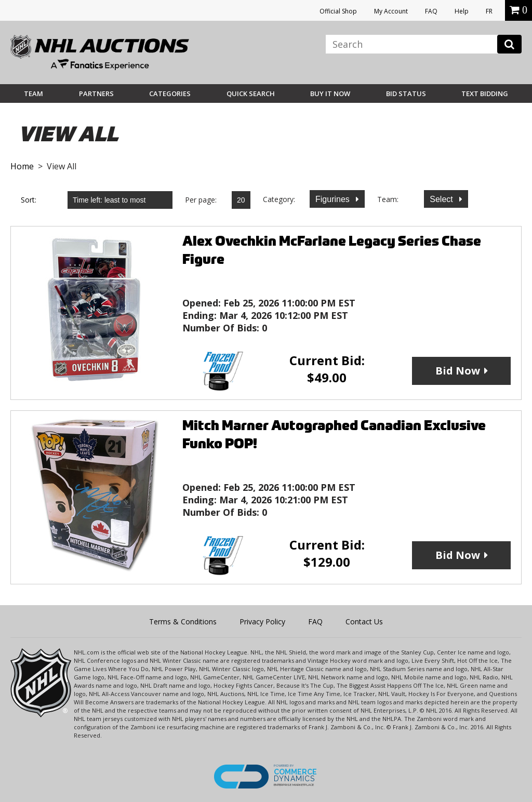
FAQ (431, 11)
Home (22, 166)
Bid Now (458, 371)
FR (489, 11)
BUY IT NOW (330, 93)
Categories (170, 93)
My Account (391, 11)
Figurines (334, 199)
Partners (96, 93)
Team (34, 93)
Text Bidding (485, 93)
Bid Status (406, 93)
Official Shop (338, 11)
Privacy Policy (262, 621)
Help (462, 11)
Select (442, 199)
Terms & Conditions (183, 621)
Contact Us (364, 621)
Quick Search (251, 93)
